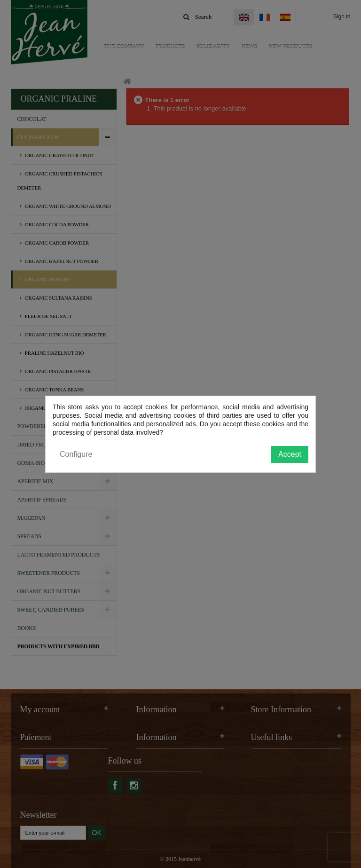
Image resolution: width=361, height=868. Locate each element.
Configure (76, 454)
